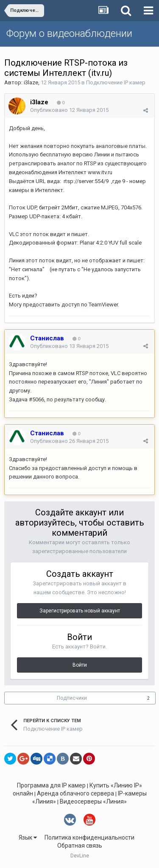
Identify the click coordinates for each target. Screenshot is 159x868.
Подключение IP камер (116, 82)
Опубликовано (69, 110)
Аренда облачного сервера (75, 793)
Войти (80, 665)
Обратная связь (80, 846)
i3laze (31, 82)
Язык (28, 837)
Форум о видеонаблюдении (69, 33)
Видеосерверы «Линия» (93, 801)
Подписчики (72, 698)
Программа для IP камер (51, 785)
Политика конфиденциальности (89, 837)
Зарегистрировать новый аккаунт (80, 611)
